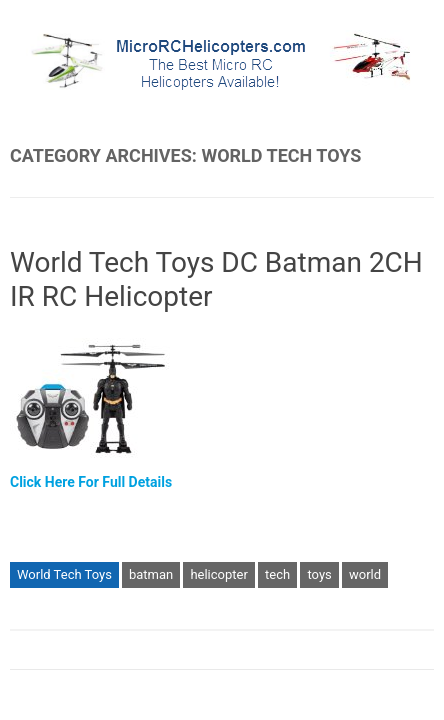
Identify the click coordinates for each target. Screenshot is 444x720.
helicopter (218, 574)
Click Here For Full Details (91, 482)
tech (277, 574)
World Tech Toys (64, 574)
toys (319, 574)
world (365, 574)
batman (151, 574)
